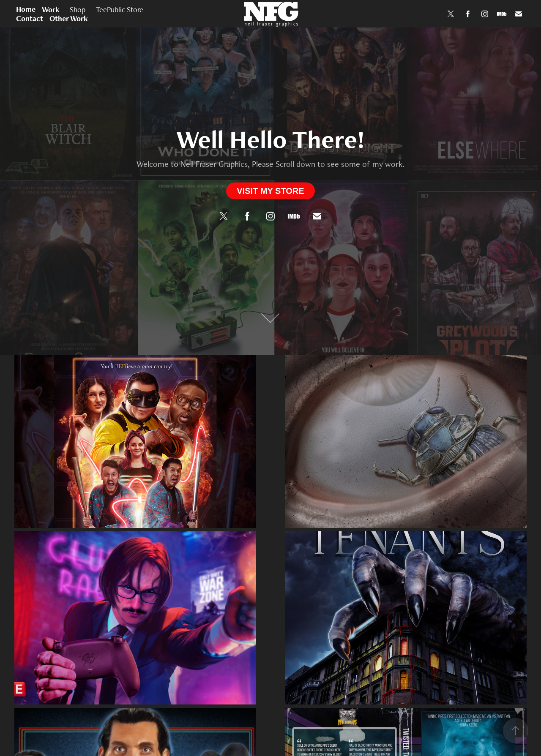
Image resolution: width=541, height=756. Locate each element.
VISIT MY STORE (270, 191)
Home (26, 9)
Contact (30, 18)
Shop (78, 10)
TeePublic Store (120, 10)
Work (51, 10)
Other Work (69, 18)
